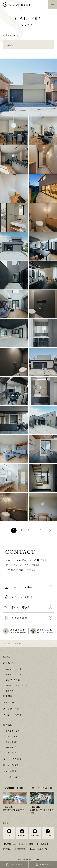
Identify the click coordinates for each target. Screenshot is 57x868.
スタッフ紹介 (12, 742)
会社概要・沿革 (13, 731)
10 (40, 530)
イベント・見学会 (12, 715)
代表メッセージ (13, 736)
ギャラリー (9, 702)
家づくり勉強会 (11, 765)
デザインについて (14, 674)
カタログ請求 (10, 771)
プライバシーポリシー (13, 777)
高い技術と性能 (13, 680)
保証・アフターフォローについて (21, 685)
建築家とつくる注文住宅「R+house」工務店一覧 (25, 849)
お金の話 (10, 691)
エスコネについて (14, 669)
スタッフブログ (11, 709)
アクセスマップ (11, 753)
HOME (8, 643)
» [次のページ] (50, 531)
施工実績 (8, 696)
